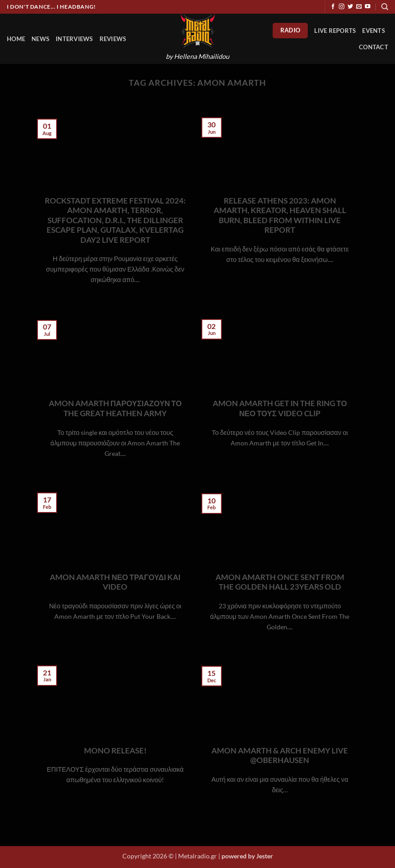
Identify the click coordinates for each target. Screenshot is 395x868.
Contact (374, 47)
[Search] (385, 7)
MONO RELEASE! (115, 751)
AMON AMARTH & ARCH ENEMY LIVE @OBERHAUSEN (280, 756)
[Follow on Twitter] (350, 7)
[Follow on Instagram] (342, 7)
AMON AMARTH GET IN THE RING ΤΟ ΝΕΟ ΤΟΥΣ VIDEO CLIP (280, 408)
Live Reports (335, 31)
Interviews (74, 39)
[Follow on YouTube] (368, 7)
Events (374, 31)
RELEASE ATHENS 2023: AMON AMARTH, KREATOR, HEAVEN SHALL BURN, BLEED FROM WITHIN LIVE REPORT (280, 216)
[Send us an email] (359, 7)
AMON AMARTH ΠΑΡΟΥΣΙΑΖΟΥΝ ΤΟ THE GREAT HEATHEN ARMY (115, 408)
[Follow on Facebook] (333, 7)
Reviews (113, 39)
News (40, 39)
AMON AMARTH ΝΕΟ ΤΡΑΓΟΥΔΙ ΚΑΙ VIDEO (115, 582)
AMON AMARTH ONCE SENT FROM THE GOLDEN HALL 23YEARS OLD (280, 582)
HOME (16, 39)
